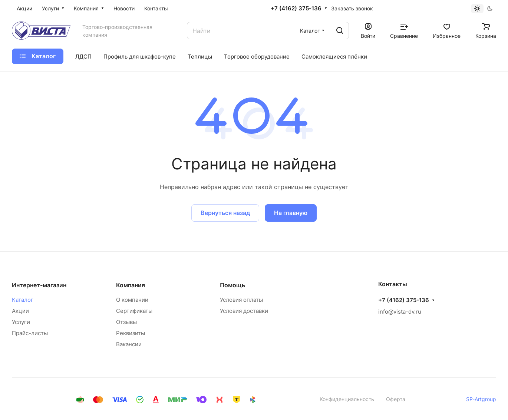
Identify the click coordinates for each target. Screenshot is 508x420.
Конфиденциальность (347, 399)
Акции (20, 311)
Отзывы (126, 322)
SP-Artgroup (481, 399)
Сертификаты (134, 311)
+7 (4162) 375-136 (296, 9)
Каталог (23, 300)
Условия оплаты (241, 300)
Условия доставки (244, 311)
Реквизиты (131, 333)
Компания (131, 285)
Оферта (396, 399)
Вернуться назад (225, 213)
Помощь (232, 285)
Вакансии (129, 344)
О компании (132, 300)
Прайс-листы (30, 333)
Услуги (21, 322)
